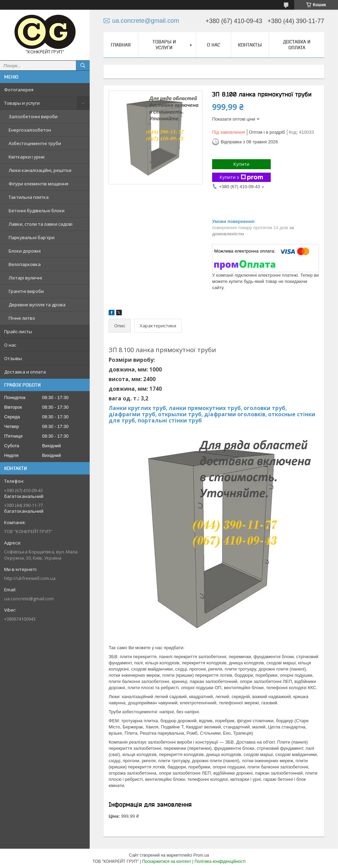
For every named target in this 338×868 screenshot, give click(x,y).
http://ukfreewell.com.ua (30, 578)
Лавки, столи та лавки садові (41, 224)
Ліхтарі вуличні (25, 278)
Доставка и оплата (25, 372)
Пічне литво (22, 318)
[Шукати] (83, 65)
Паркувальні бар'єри (32, 237)
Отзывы (13, 358)
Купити (241, 164)
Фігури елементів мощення (38, 184)
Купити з (241, 177)
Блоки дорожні (25, 251)
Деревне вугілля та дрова (37, 305)
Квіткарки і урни (27, 157)
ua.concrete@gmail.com (29, 599)
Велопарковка (25, 264)
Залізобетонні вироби (33, 116)
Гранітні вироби (26, 291)
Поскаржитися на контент (167, 861)
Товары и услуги (22, 103)
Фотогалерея (19, 90)
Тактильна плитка (29, 197)
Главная (121, 45)
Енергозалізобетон (30, 130)
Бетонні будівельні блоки (37, 211)
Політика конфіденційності (220, 861)
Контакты (250, 45)
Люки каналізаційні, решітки (40, 170)
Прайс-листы (18, 331)
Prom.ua (201, 855)
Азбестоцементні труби (35, 143)
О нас (10, 345)
